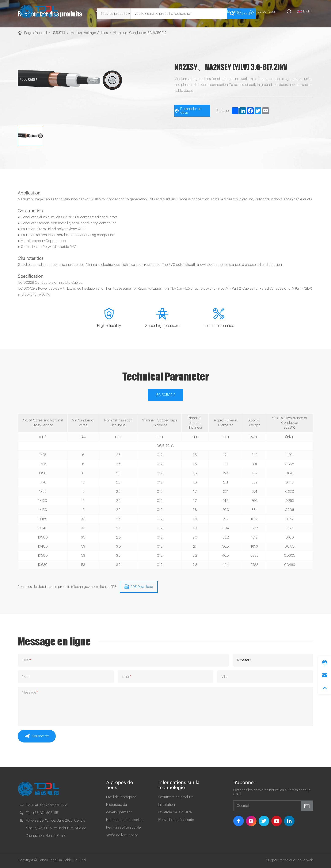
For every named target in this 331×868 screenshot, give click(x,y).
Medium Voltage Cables (89, 33)
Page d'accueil (107, 12)
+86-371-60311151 (46, 813)
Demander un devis (188, 111)
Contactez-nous (263, 12)
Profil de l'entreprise (121, 797)
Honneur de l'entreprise (124, 820)
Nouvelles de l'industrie (176, 820)
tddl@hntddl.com (54, 805)
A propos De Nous (143, 12)
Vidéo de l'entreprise (122, 835)
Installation (167, 805)
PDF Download (139, 587)
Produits (175, 12)
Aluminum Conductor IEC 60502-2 (140, 33)
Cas (195, 12)
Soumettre (37, 736)
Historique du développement (119, 809)
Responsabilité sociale (123, 828)
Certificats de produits (176, 797)
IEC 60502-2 (166, 395)
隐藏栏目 (59, 33)
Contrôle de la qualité (175, 812)
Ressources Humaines (224, 12)
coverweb (305, 860)
